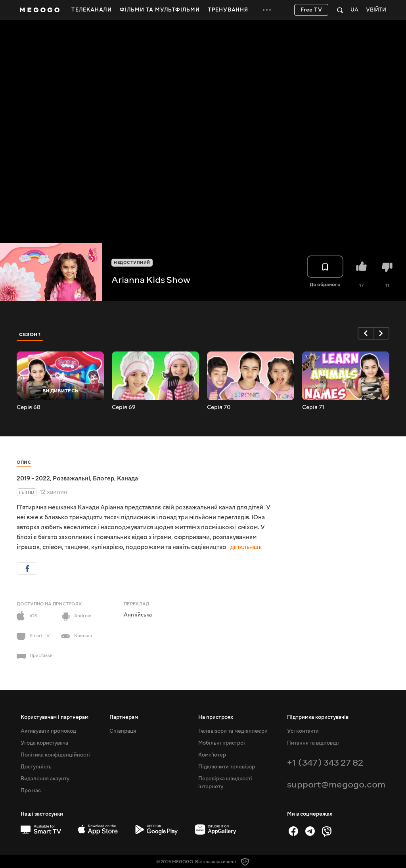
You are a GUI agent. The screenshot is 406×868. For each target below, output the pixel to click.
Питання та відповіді (313, 743)
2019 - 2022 (33, 478)
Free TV (311, 10)
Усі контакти (303, 731)
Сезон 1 (30, 334)
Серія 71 (313, 407)
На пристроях (216, 717)
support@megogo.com (336, 784)
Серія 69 (124, 407)
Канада (127, 478)
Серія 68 (29, 407)
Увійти (376, 10)
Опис (24, 462)
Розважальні (71, 478)
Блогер (103, 478)
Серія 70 (219, 407)
